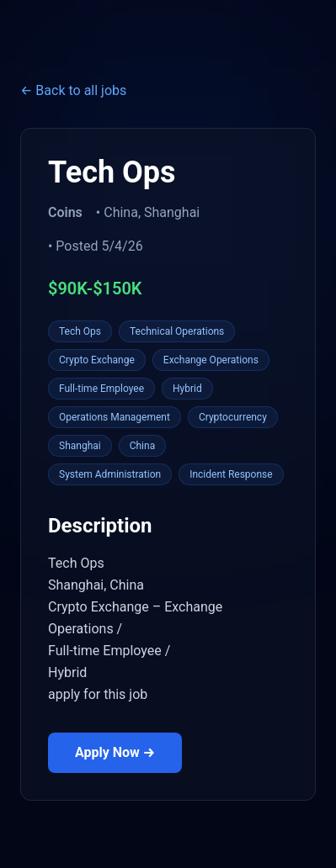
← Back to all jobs (73, 90)
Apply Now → (115, 752)
